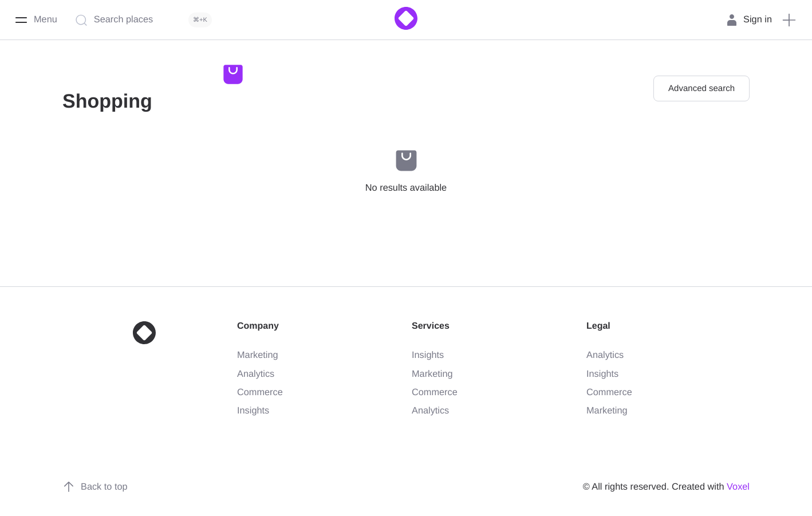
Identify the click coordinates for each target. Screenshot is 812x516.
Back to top (95, 487)
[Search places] (146, 20)
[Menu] (36, 20)
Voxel (738, 487)
